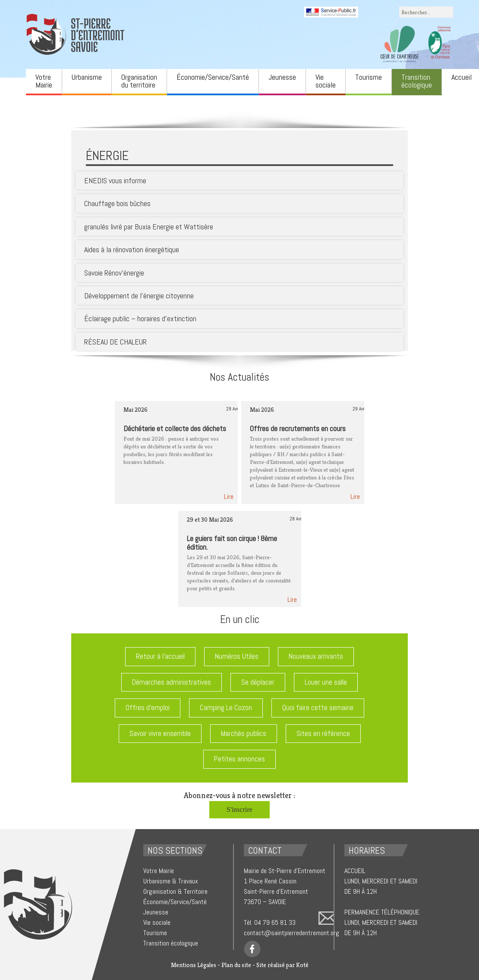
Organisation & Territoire (175, 891)
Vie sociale (326, 81)
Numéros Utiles (237, 656)
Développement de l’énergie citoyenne (139, 296)
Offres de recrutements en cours (298, 428)
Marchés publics (244, 733)
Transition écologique (417, 81)
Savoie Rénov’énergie (114, 273)
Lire (229, 496)
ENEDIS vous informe (115, 180)
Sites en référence (323, 733)
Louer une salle (326, 682)
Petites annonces (239, 759)
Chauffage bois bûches (117, 203)
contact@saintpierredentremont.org (291, 933)
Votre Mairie (44, 81)
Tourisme (369, 77)
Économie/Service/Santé (213, 77)
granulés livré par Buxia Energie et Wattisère (149, 227)
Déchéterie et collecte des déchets (175, 428)
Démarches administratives (172, 682)
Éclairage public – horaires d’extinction (140, 318)
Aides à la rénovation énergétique (132, 249)
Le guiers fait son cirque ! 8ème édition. (232, 543)
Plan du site (236, 965)
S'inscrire (239, 809)
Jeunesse (282, 77)
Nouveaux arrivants (316, 656)
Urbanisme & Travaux (171, 881)
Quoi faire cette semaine (318, 708)
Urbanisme (87, 77)
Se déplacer (258, 682)
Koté (302, 965)
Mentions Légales (194, 965)
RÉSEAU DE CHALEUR (115, 342)
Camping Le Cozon (226, 708)
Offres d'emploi (148, 708)
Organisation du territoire (139, 81)
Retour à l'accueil (160, 656)
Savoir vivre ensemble (160, 733)
